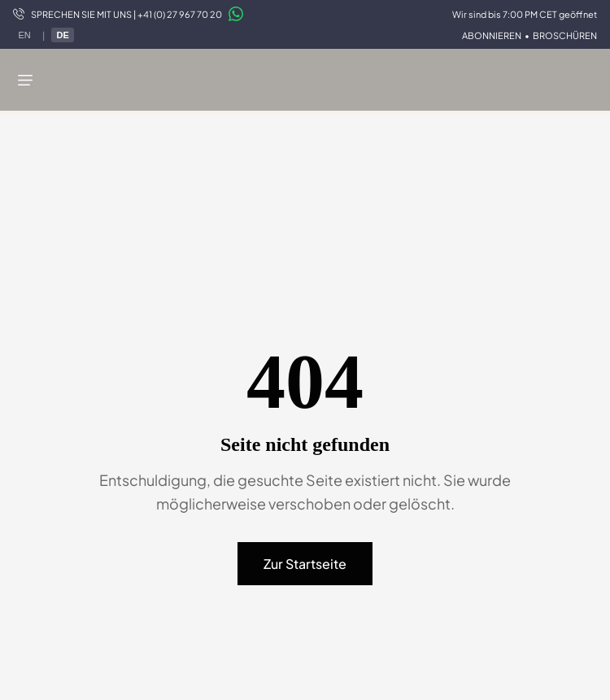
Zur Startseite (305, 564)
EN (24, 35)
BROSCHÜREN (565, 35)
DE (62, 35)
